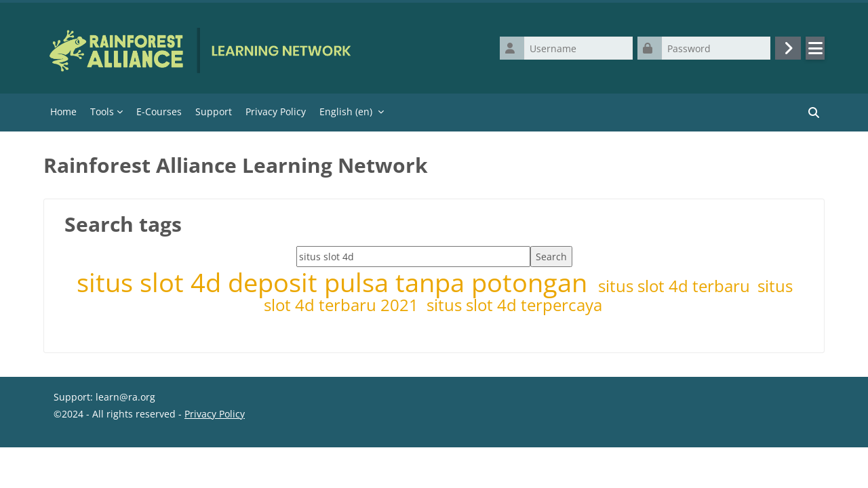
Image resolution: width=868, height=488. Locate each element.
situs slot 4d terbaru (676, 286)
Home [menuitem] (63, 111)
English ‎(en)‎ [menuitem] (346, 111)
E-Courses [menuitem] (159, 111)
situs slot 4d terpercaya (514, 305)
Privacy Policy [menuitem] (276, 111)
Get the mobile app (97, 474)
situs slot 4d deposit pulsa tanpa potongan (335, 282)
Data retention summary (109, 457)
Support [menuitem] (214, 111)
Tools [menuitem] (102, 111)
